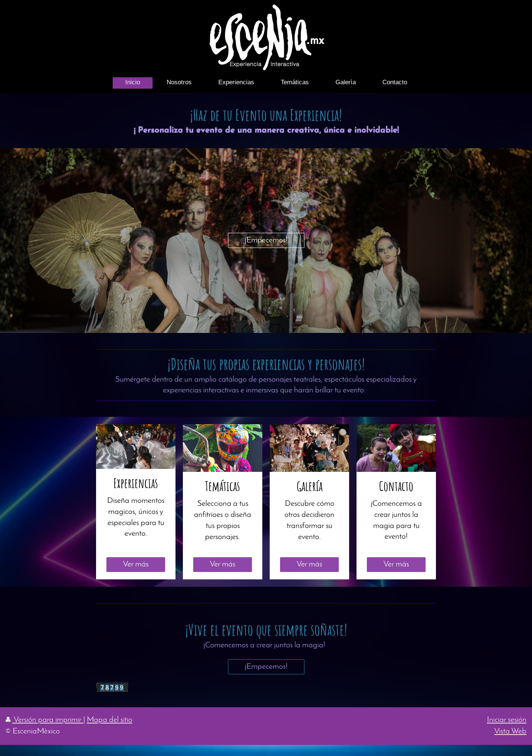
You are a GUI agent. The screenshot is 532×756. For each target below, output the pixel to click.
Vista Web (510, 731)
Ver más (136, 564)
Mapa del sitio (110, 720)
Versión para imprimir (44, 720)
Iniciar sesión (507, 720)
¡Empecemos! (266, 240)
